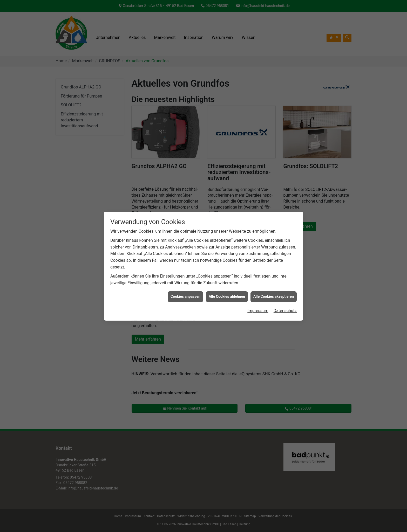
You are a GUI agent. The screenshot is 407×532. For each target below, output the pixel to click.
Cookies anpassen (185, 292)
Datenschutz (285, 306)
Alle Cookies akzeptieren (274, 292)
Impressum (258, 306)
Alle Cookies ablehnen (227, 292)
